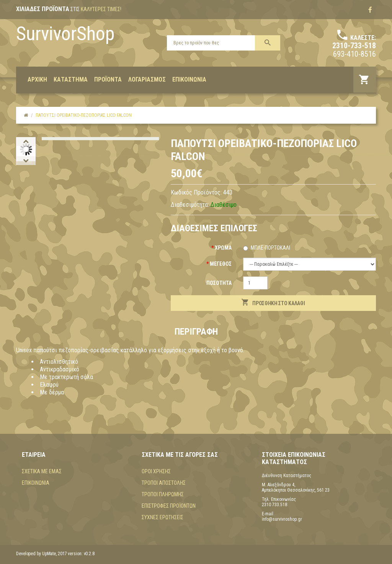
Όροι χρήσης (156, 471)
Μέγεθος (221, 264)
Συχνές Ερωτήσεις (163, 517)
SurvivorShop (65, 34)
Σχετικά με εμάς (42, 471)
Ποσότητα (219, 283)
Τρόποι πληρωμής (163, 494)
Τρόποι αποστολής (164, 483)
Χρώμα (223, 248)
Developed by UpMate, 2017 (42, 554)
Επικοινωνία (36, 483)
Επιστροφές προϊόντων (169, 506)
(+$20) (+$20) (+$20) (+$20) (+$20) (310, 264)
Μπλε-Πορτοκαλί (270, 248)
